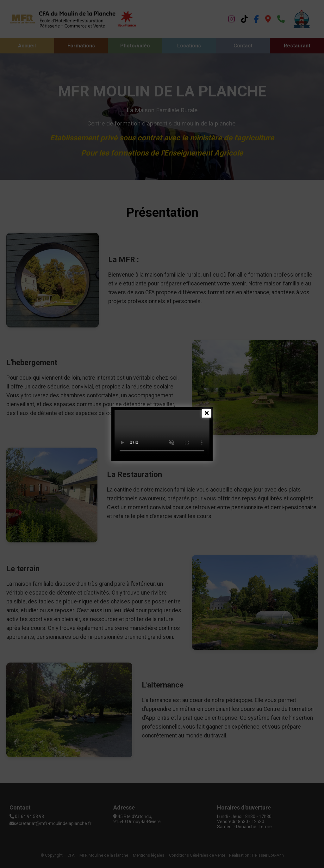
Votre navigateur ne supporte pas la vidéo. (162, 434)
